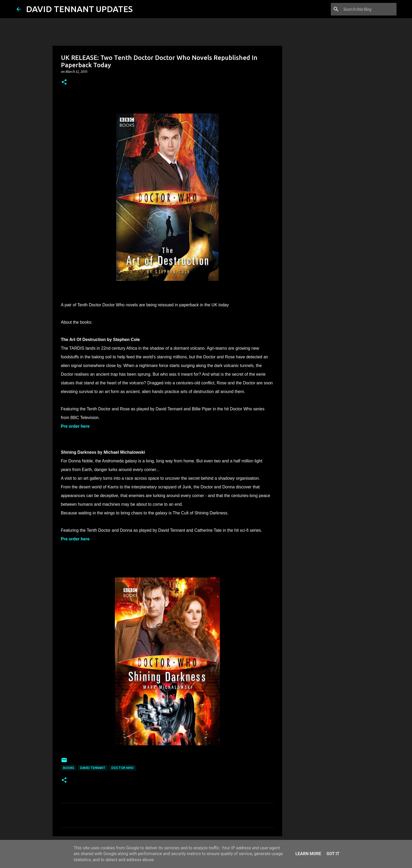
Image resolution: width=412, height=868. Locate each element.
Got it (333, 854)
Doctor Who (123, 768)
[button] (64, 82)
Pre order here (75, 426)
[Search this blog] (369, 9)
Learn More (308, 854)
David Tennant (93, 768)
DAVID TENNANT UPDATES (79, 9)
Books (69, 768)
